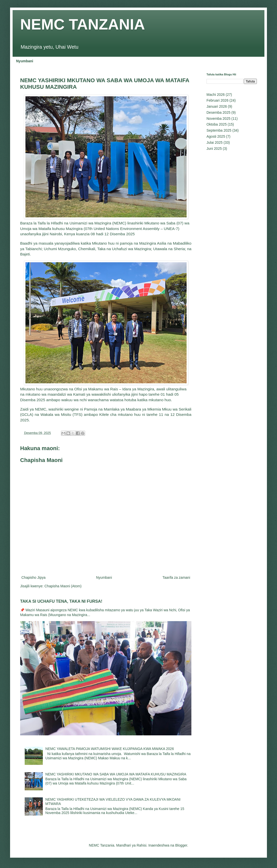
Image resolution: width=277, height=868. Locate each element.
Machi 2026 (216, 95)
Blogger (181, 845)
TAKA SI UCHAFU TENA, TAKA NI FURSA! (61, 601)
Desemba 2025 (218, 112)
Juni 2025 (214, 149)
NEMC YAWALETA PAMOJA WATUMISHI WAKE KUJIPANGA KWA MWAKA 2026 (110, 749)
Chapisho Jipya (33, 577)
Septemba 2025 (219, 130)
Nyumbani (25, 61)
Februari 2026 (217, 100)
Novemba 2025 (218, 119)
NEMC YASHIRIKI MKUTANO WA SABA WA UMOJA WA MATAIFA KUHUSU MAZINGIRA (116, 774)
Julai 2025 (215, 142)
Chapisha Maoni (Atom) (63, 586)
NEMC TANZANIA (83, 24)
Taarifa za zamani (176, 577)
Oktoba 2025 (217, 124)
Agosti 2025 (216, 136)
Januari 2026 (217, 106)
